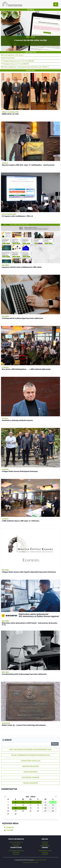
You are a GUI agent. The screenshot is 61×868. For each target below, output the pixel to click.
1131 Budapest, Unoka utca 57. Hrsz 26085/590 (15, 64)
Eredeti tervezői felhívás (8, 58)
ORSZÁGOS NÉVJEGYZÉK (31, 766)
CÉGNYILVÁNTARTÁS (31, 772)
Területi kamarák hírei (10, 112)
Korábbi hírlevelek (45, 846)
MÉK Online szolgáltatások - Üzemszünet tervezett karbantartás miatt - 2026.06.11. (25, 67)
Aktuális (5, 163)
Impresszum (16, 854)
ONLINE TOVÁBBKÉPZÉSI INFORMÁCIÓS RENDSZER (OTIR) (30, 755)
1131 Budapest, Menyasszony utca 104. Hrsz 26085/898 (17, 61)
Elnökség (5, 367)
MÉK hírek (31, 37)
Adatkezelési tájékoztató (16, 842)
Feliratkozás (45, 842)
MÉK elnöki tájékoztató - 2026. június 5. (12, 55)
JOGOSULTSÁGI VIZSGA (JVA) (30, 761)
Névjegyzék (45, 852)
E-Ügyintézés (45, 854)
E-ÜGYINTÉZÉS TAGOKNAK (31, 778)
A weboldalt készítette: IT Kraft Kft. (30, 862)
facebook (9, 827)
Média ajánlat (16, 852)
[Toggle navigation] (56, 4)
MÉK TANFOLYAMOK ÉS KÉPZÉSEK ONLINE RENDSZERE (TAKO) (30, 750)
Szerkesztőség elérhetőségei (16, 851)
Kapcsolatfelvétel (40, 860)
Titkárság (16, 846)
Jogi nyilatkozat (16, 844)
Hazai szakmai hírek (9, 214)
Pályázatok (6, 723)
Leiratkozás (45, 844)
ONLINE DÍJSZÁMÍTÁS (30, 783)
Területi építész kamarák (45, 851)
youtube (9, 830)
